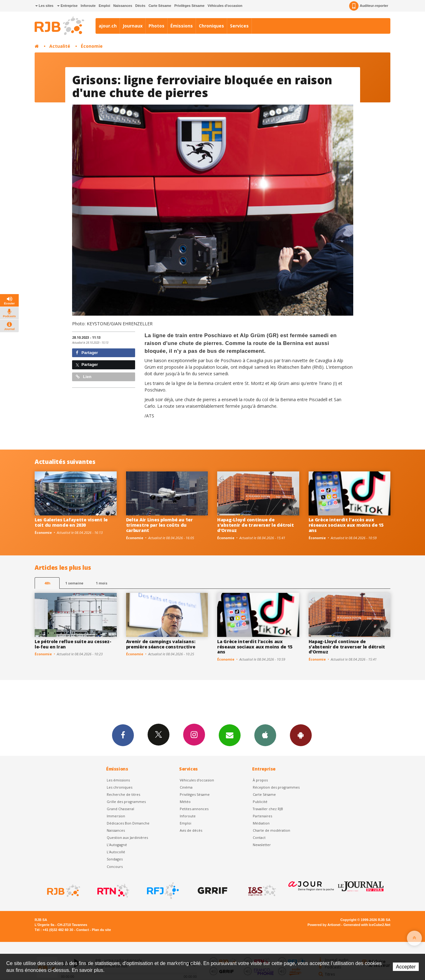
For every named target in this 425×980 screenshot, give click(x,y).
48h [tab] (47, 583)
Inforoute (88, 6)
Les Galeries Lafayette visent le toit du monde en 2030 (71, 522)
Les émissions (118, 780)
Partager (87, 353)
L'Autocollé (116, 852)
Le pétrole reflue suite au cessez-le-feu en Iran (73, 644)
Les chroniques (120, 787)
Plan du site (101, 930)
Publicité (260, 802)
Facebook (123, 735)
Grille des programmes (126, 802)
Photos (156, 26)
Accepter (406, 967)
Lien (84, 377)
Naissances (123, 6)
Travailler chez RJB (268, 809)
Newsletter (262, 845)
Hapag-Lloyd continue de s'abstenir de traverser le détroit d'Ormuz (255, 525)
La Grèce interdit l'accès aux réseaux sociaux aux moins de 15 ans (346, 525)
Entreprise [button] (67, 6)
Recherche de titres (123, 794)
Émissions (182, 26)
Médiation (261, 823)
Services (239, 26)
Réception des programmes (276, 787)
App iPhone (265, 735)
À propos (260, 780)
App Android (301, 735)
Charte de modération (271, 830)
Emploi (104, 6)
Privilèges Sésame (190, 6)
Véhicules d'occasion (225, 6)
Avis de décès (191, 830)
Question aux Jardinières (127, 837)
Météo (185, 802)
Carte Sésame (160, 6)
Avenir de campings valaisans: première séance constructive (161, 644)
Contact (259, 837)
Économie (92, 46)
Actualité (60, 46)
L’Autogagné (117, 845)
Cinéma (186, 787)
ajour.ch (108, 26)
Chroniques (211, 26)
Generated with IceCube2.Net (367, 925)
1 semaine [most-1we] (74, 583)
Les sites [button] (44, 6)
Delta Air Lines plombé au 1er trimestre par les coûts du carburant (159, 525)
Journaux (133, 26)
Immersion (116, 816)
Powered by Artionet (324, 925)
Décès (140, 6)
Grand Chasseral (120, 809)
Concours (115, 867)
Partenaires (262, 816)
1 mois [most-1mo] (102, 583)
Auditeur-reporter (369, 6)
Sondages (115, 859)
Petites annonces (194, 809)
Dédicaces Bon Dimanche (128, 823)
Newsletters (230, 735)
